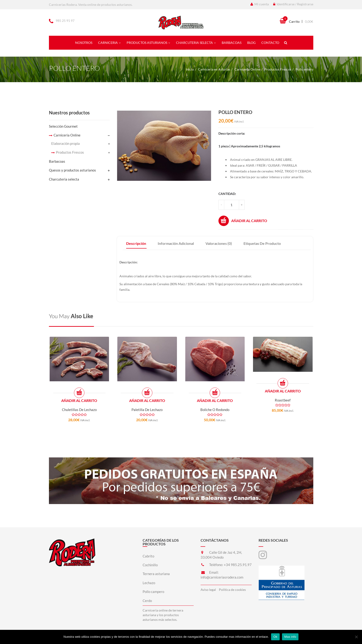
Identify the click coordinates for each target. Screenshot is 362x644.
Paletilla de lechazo (147, 410)
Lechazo (149, 583)
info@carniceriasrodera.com (222, 577)
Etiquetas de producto (262, 243)
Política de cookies (232, 590)
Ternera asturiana (156, 574)
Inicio (190, 69)
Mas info (290, 637)
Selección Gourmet (63, 126)
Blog (251, 43)
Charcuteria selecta (196, 43)
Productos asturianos (148, 43)
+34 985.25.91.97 (238, 565)
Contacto (270, 43)
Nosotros (84, 43)
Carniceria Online (247, 69)
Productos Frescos (278, 69)
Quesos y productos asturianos (72, 170)
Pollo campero (153, 592)
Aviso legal (208, 590)
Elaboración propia (66, 143)
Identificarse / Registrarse (293, 4)
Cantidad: (227, 194)
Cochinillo (150, 565)
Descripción (136, 243)
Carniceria (109, 43)
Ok (275, 637)
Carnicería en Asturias (214, 69)
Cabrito (148, 556)
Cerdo (147, 601)
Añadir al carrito (243, 221)
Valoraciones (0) (219, 243)
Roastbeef (283, 400)
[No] (356, 637)
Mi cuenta (260, 4)
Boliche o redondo (215, 410)
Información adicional (176, 243)
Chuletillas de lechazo (79, 410)
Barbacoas (232, 43)
